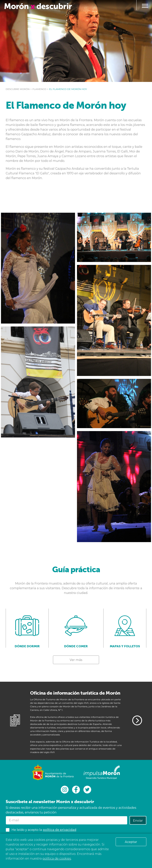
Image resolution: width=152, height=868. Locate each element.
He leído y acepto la (44, 830)
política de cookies (57, 859)
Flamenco (39, 89)
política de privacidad (59, 830)
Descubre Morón (18, 89)
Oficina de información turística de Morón (75, 693)
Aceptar (131, 842)
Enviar (138, 821)
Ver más (76, 660)
